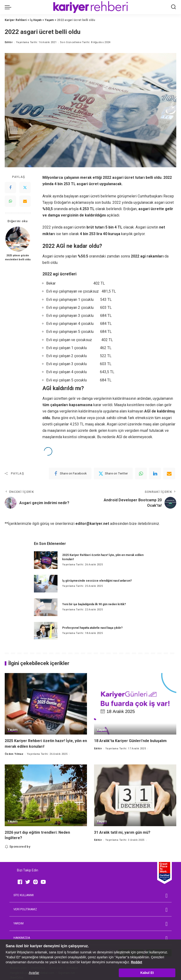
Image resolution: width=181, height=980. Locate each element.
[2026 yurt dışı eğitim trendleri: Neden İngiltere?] (46, 795)
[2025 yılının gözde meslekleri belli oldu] (18, 239)
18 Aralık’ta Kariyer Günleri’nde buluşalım (130, 741)
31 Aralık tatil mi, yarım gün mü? (122, 832)
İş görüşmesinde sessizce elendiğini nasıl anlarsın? (97, 581)
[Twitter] (25, 188)
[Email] (25, 201)
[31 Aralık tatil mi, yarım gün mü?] (135, 795)
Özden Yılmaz (14, 754)
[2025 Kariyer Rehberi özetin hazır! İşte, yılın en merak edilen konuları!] (46, 560)
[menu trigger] (9, 7)
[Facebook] (10, 188)
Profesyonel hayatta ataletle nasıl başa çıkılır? (92, 628)
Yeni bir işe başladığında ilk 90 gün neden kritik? (94, 604)
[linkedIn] (155, 474)
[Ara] (173, 7)
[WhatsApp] (10, 201)
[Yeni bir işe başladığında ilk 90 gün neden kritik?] (46, 607)
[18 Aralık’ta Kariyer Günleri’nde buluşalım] (135, 704)
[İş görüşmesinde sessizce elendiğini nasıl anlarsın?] (46, 584)
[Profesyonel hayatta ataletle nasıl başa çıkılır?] (46, 631)
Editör (9, 42)
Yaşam (12, 730)
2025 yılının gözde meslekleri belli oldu (18, 257)
